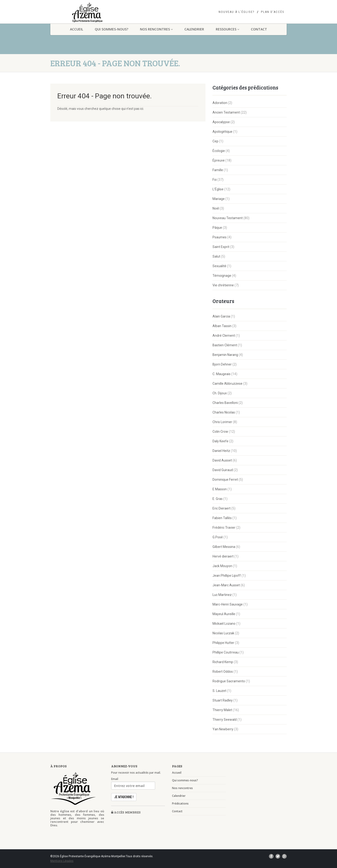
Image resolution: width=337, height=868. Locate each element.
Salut (216, 256)
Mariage (219, 199)
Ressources (227, 29)
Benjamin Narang (225, 355)
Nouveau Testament (228, 218)
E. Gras (218, 499)
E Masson (220, 489)
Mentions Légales (62, 861)
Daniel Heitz (221, 451)
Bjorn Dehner (222, 364)
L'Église (218, 189)
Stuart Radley (223, 700)
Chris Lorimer (222, 422)
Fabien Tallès (222, 518)
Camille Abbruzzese (227, 384)
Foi (215, 180)
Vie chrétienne (223, 285)
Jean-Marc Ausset (226, 585)
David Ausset (222, 460)
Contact (259, 29)
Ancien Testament (226, 112)
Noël (216, 208)
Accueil (77, 29)
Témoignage (222, 276)
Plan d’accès (273, 12)
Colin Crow (220, 432)
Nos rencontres (156, 29)
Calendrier (194, 29)
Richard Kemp (223, 662)
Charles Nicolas (224, 412)
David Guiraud (223, 470)
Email (115, 779)
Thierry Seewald (225, 720)
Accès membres (126, 812)
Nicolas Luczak (223, 633)
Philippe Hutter (223, 643)
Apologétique (222, 132)
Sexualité (219, 266)
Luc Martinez (222, 595)
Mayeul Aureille (224, 614)
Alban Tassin (222, 326)
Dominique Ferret (225, 480)
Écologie (219, 151)
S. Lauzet (219, 691)
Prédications (180, 804)
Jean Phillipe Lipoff (227, 576)
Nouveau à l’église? (237, 12)
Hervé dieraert (223, 556)
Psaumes (220, 237)
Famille (218, 170)
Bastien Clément (225, 345)
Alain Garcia (221, 316)
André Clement (224, 336)
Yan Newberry (223, 729)
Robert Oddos (223, 672)
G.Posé (218, 537)
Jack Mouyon (222, 566)
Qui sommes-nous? (112, 29)
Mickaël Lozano (224, 624)
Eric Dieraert (222, 508)
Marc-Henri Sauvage (228, 604)
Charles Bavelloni (225, 403)
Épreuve (219, 160)
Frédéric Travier (224, 528)
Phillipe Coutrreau (226, 652)
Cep (215, 141)
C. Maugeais (222, 374)
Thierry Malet (222, 710)
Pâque (217, 228)
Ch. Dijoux (220, 393)
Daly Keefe (220, 441)
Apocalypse (221, 122)
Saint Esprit (221, 247)
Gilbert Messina (224, 547)
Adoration (220, 103)
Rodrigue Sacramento (229, 681)
